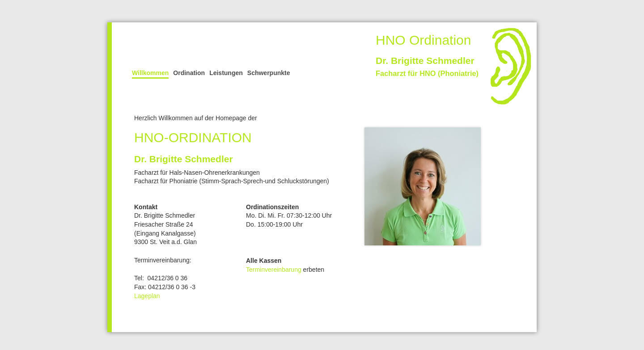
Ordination (189, 73)
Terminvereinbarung (274, 270)
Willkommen (150, 73)
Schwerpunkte (269, 73)
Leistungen (226, 73)
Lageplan (147, 296)
